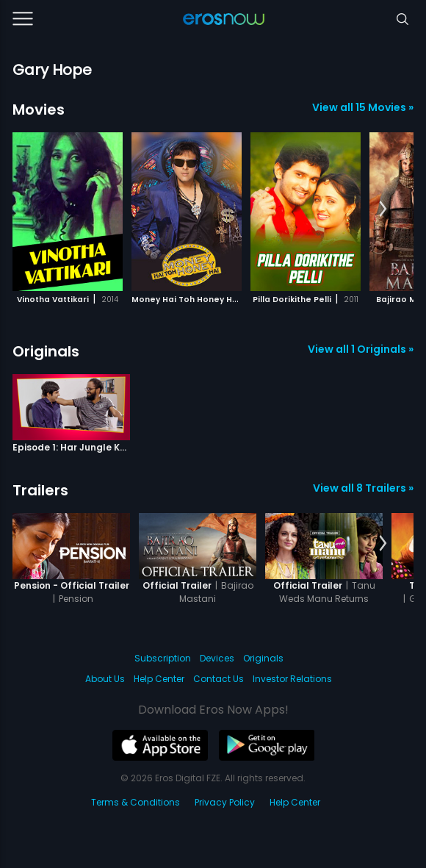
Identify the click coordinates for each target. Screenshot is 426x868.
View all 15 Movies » (363, 107)
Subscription (163, 658)
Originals (46, 351)
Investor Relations (292, 679)
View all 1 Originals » (361, 349)
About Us (105, 679)
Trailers (40, 490)
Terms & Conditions (136, 802)
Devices (217, 658)
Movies (39, 110)
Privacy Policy (225, 802)
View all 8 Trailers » (363, 488)
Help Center (159, 679)
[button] (383, 209)
